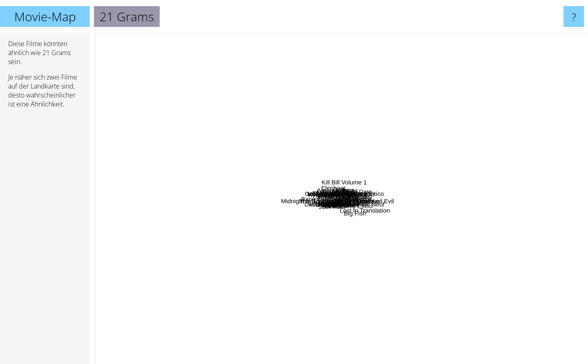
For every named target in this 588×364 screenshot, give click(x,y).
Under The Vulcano (353, 132)
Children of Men (171, 117)
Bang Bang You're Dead (306, 198)
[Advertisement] (45, 240)
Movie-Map (45, 17)
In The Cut (268, 158)
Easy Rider (165, 148)
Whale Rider (304, 262)
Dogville (210, 161)
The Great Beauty (458, 153)
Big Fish (424, 332)
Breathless (266, 90)
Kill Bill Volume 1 (438, 44)
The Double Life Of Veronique (277, 255)
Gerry (381, 217)
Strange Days (222, 132)
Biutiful (446, 159)
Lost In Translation (545, 315)
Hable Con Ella (234, 276)
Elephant (242, 124)
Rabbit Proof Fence (438, 239)
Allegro (383, 251)
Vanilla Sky (246, 340)
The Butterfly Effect (418, 280)
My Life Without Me (261, 180)
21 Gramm (361, 276)
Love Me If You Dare (361, 91)
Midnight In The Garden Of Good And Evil (396, 212)
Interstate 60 (367, 269)
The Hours (531, 223)
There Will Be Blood (307, 112)
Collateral (464, 135)
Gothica (335, 79)
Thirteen (221, 285)
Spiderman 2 (342, 281)
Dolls (362, 102)
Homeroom (220, 239)
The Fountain (218, 215)
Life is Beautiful (125, 236)
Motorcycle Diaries (392, 229)
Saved (421, 110)
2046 (395, 134)
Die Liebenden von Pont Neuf (457, 251)
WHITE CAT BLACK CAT (343, 157)
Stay (374, 117)
